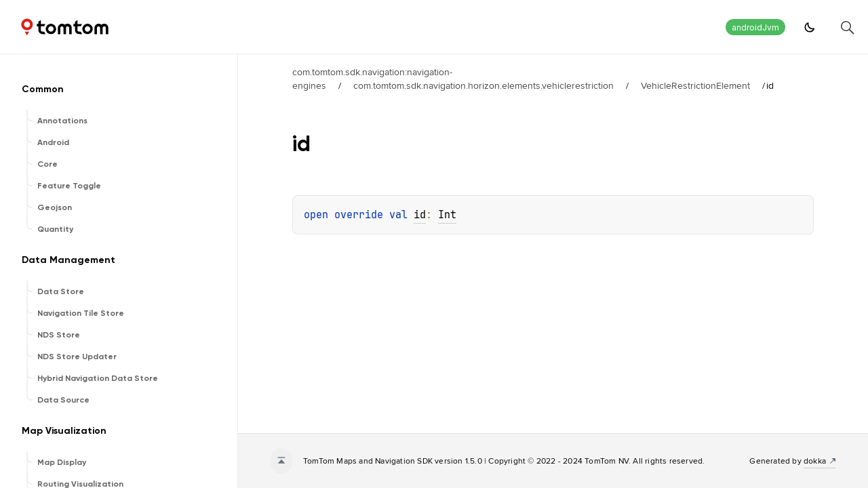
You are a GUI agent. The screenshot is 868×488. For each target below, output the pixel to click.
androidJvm (755, 27)
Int (447, 215)
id (420, 215)
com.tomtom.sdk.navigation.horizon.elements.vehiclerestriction (484, 85)
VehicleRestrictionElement (695, 85)
